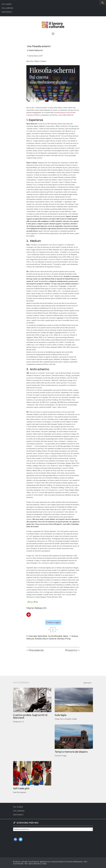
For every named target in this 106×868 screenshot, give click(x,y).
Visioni (65, 636)
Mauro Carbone (49, 639)
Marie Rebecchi (36, 50)
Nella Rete (42, 636)
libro (33, 108)
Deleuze (30, 639)
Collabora (7, 8)
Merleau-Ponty (64, 639)
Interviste (33, 636)
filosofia (38, 639)
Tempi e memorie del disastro (71, 752)
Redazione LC (19, 722)
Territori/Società (55, 636)
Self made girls (21, 788)
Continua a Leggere (53, 622)
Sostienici (7, 12)
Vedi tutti (87, 683)
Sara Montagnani (20, 792)
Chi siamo (7, 4)
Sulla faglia (60, 715)
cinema (75, 636)
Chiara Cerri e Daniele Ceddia (66, 719)
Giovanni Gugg (60, 756)
